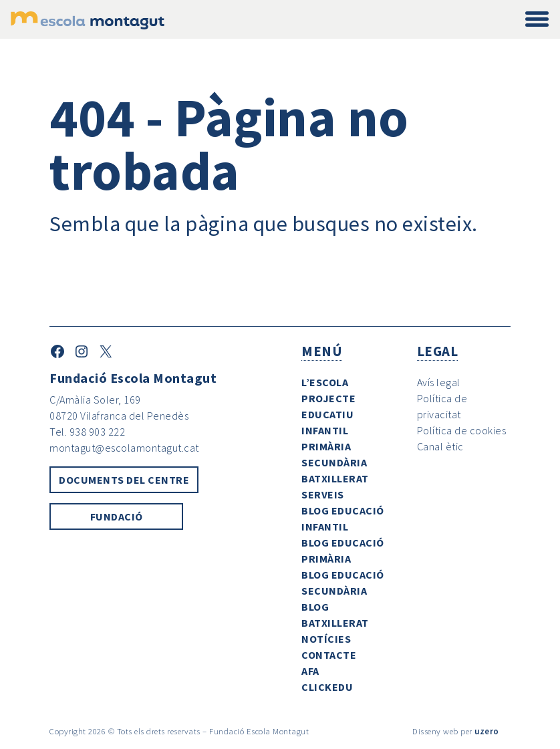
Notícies (326, 639)
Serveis (323, 494)
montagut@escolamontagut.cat (124, 448)
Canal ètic (440, 446)
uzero (487, 731)
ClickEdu (327, 687)
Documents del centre (124, 480)
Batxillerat (335, 478)
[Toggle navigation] (537, 20)
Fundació (117, 516)
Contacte (329, 655)
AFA (310, 671)
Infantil (325, 430)
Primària (326, 446)
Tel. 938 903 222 (87, 432)
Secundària (334, 462)
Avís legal (439, 382)
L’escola (325, 382)
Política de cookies (462, 430)
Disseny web (435, 731)
